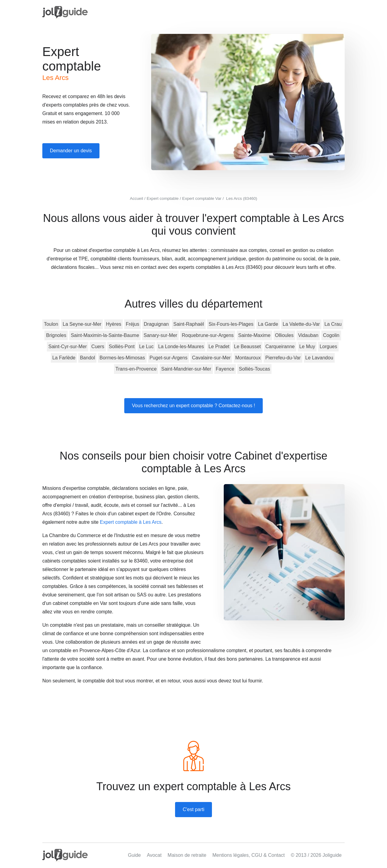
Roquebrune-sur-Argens (208, 335)
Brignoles (56, 335)
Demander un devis (71, 151)
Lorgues (328, 347)
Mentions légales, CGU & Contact (248, 855)
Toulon (51, 324)
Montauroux (248, 358)
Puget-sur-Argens (169, 358)
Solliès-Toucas (254, 369)
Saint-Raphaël (189, 324)
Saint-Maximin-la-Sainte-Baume (105, 335)
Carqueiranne (280, 347)
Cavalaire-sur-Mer (211, 358)
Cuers (98, 347)
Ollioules (284, 335)
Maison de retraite (187, 855)
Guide (134, 855)
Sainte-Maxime (254, 335)
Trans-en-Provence (136, 369)
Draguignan (156, 324)
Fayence (225, 369)
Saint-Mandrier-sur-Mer (186, 369)
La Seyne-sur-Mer (82, 324)
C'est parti (193, 809)
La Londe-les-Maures (181, 347)
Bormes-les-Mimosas (122, 358)
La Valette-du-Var (301, 324)
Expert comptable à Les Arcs (131, 522)
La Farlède (64, 358)
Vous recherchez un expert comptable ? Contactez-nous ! (193, 406)
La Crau (333, 324)
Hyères (114, 324)
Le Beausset (247, 347)
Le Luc (146, 347)
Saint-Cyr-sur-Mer (68, 347)
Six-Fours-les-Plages (231, 324)
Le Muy (307, 347)
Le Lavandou (319, 358)
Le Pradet (219, 347)
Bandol (87, 358)
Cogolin (331, 335)
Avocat (154, 855)
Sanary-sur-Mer (160, 335)
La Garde (268, 324)
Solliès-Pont (122, 347)
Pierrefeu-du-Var (283, 358)
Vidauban (308, 335)
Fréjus (132, 324)
